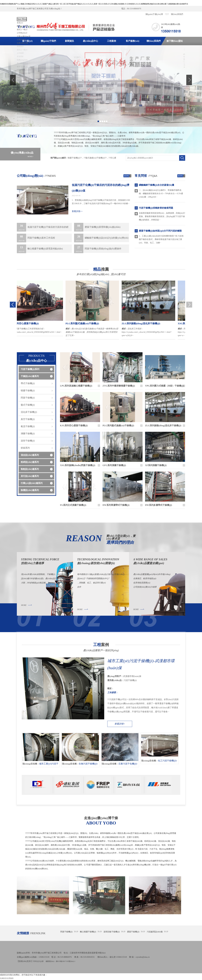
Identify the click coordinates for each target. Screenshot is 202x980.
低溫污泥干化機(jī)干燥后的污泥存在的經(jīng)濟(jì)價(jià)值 (101, 188)
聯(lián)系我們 (177, 14)
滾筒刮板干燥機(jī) (112, 932)
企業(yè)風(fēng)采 (24, 36)
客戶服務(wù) (132, 41)
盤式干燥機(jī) (28, 405)
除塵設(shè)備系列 (30, 490)
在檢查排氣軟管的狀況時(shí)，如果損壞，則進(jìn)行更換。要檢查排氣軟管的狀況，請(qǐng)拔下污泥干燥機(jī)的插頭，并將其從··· (162, 216)
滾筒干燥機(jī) (28, 441)
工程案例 (112, 41)
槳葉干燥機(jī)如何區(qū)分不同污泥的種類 (160, 231)
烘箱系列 (25, 448)
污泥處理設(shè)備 (155, 932)
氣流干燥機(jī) (28, 426)
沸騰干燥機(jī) (28, 434)
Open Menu (22, 19)
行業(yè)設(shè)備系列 (32, 483)
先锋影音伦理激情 (7, 978)
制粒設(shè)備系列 (30, 469)
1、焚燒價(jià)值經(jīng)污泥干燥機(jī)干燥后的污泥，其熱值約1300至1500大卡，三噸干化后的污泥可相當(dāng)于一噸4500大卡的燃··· (101, 202)
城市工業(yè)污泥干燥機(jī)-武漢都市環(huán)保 (141, 664)
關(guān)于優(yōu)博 (154, 14)
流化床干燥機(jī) (29, 412)
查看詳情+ (120, 724)
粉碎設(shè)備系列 (30, 462)
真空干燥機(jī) (28, 419)
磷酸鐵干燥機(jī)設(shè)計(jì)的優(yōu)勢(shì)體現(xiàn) (101, 238)
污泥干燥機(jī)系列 (30, 369)
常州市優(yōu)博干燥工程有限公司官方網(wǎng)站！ (40, 9)
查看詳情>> (77, 211)
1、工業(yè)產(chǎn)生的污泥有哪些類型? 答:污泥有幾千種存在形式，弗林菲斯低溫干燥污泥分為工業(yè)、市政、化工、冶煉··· (161, 239)
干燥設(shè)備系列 (30, 376)
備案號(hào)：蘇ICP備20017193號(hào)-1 (60, 961)
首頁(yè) (20, 23)
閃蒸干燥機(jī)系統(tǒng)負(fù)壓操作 (98, 249)
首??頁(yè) (27, 41)
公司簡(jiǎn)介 (22, 33)
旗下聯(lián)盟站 (175, 41)
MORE (24, 605)
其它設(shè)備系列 (30, 476)
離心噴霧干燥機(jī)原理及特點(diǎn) (40, 249)
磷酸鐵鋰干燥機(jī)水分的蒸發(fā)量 (157, 185)
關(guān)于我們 (22, 26)
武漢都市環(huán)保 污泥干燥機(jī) (144, 685)
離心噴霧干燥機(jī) (88, 932)
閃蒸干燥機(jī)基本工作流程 (36, 238)
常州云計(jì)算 (39, 961)
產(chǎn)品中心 (91, 41)
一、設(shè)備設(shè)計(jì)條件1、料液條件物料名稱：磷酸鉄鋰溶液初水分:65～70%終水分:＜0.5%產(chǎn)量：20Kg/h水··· (161, 194)
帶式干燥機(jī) (28, 383)
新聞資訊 (69, 41)
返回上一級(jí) (22, 30)
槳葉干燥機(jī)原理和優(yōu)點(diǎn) (97, 227)
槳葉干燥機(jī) (133, 932)
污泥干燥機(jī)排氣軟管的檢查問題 (156, 208)
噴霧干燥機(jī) (74, 158)
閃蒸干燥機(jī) (28, 398)
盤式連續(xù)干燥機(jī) (95, 158)
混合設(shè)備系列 (30, 455)
